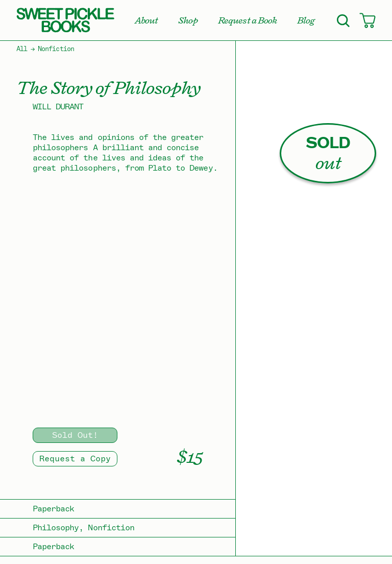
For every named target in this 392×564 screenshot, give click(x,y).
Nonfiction (56, 49)
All (22, 49)
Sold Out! (75, 435)
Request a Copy (75, 459)
